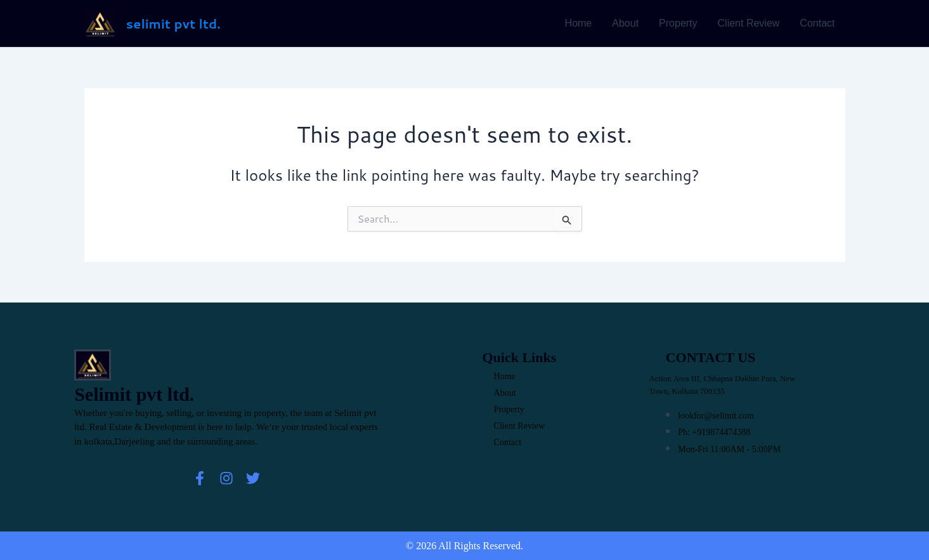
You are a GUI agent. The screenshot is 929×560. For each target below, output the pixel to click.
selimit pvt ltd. (173, 23)
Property (678, 23)
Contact (817, 23)
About (625, 23)
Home (579, 23)
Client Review (749, 23)
